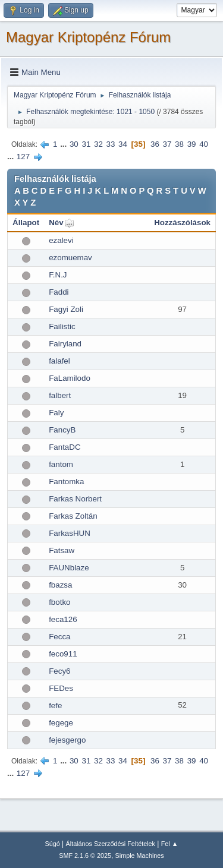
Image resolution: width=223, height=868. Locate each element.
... (65, 144)
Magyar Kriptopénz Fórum (88, 37)
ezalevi (61, 240)
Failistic (62, 326)
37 (167, 144)
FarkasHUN (70, 533)
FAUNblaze (69, 568)
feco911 (63, 654)
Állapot (26, 222)
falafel (59, 361)
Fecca (59, 637)
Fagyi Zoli (66, 309)
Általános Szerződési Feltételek (111, 844)
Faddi (59, 292)
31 (86, 144)
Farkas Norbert (75, 499)
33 (111, 144)
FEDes (61, 688)
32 (98, 144)
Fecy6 (59, 671)
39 (192, 144)
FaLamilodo (70, 378)
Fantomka (66, 482)
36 (155, 144)
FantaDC (65, 447)
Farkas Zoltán (73, 516)
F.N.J (58, 275)
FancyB (62, 430)
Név (56, 222)
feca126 (63, 619)
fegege (61, 723)
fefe (55, 706)
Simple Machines (140, 856)
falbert (60, 395)
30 (74, 144)
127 (23, 157)
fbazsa (60, 585)
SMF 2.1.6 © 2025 (85, 856)
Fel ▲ (170, 844)
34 (123, 144)
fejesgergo (67, 740)
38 (179, 144)
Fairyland (65, 344)
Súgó (53, 844)
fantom (61, 464)
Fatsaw (62, 550)
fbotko (59, 602)
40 (204, 144)
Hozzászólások (182, 222)
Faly (56, 413)
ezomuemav (70, 258)
